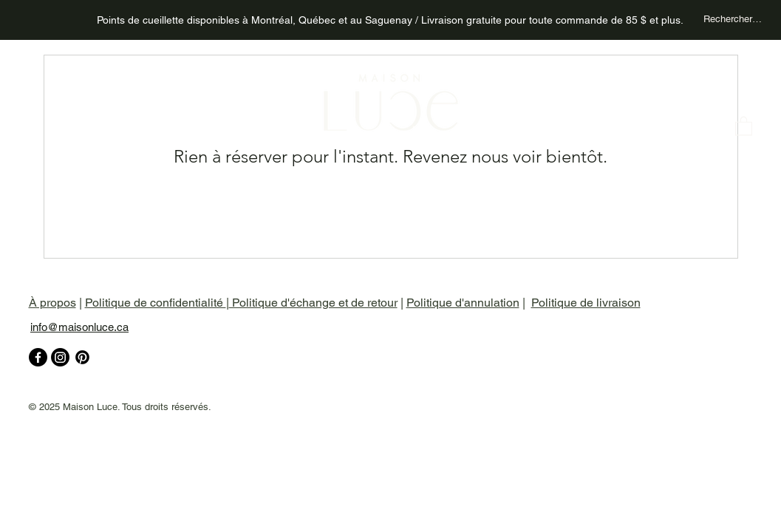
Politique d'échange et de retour (313, 303)
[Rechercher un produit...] (733, 19)
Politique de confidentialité (156, 303)
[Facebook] (38, 357)
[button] (744, 125)
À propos (52, 303)
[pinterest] (82, 357)
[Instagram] (60, 357)
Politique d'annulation (463, 303)
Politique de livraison (586, 303)
